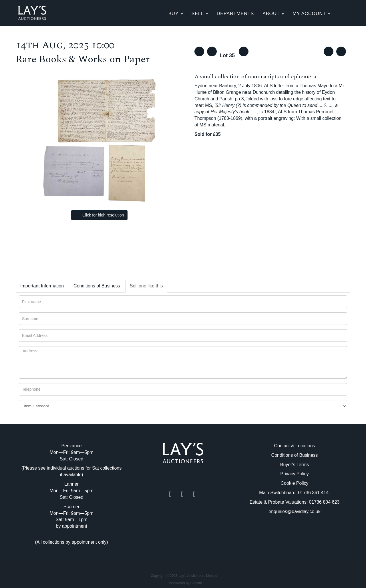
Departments (235, 14)
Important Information (42, 286)
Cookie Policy (295, 483)
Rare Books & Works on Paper (83, 59)
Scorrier (71, 507)
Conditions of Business (97, 286)
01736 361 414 (314, 493)
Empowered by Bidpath (184, 583)
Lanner (71, 484)
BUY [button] (176, 14)
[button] (342, 14)
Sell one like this (146, 286)
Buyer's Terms (295, 465)
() (71, 542)
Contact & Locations (294, 446)
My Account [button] (311, 14)
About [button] (273, 14)
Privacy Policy (295, 474)
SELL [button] (200, 14)
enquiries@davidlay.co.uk (294, 511)
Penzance (71, 446)
